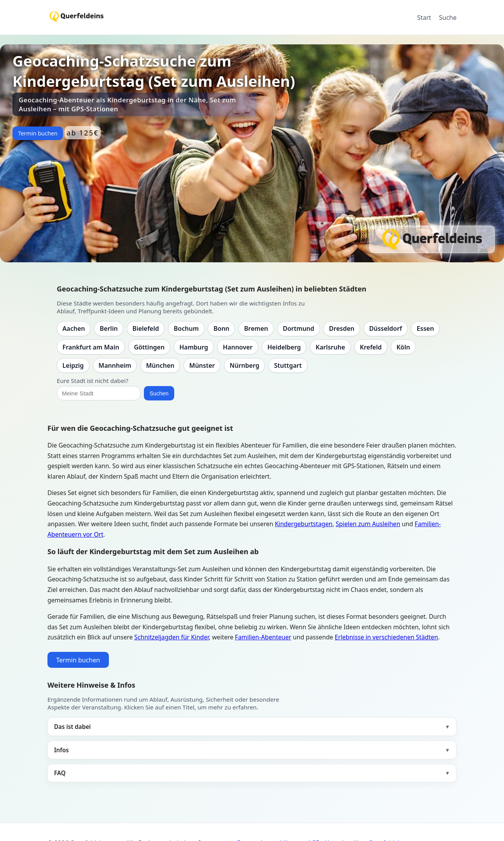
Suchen (159, 393)
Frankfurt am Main (91, 347)
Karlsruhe (331, 347)
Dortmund (298, 328)
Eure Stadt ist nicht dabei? (93, 381)
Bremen (256, 328)
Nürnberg (244, 365)
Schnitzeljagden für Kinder (171, 637)
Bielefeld (146, 328)
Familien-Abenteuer (263, 637)
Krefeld (371, 347)
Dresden (342, 328)
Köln (403, 347)
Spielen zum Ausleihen (368, 524)
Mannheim (115, 365)
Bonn (221, 328)
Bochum (186, 328)
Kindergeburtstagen (304, 524)
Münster (202, 365)
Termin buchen (38, 133)
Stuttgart (288, 365)
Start (424, 18)
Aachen (74, 328)
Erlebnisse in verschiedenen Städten (387, 637)
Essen (425, 328)
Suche (448, 18)
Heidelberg (284, 347)
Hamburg (194, 347)
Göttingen (149, 347)
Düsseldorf (385, 328)
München (160, 365)
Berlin (109, 328)
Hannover (238, 347)
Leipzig (73, 365)
